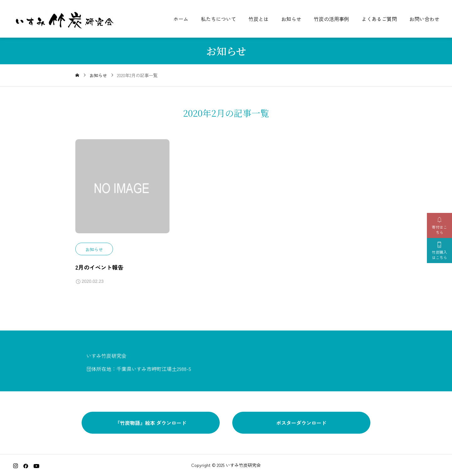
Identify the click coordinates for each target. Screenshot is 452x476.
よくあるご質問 (379, 19)
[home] (77, 75)
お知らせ (291, 19)
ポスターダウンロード (301, 423)
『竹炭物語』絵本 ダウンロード (151, 423)
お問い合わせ (424, 19)
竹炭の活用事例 (331, 19)
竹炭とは (259, 19)
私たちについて (218, 19)
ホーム (181, 19)
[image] (122, 191)
